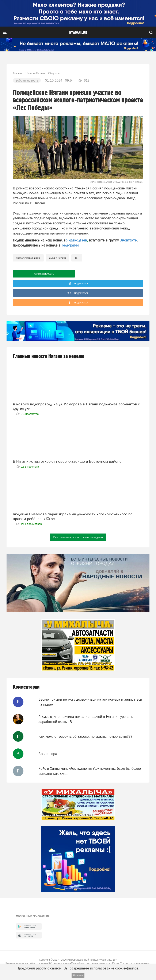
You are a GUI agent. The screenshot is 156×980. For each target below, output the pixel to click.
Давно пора (48, 754)
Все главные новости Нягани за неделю (78, 537)
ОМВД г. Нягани (57, 258)
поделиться (78, 284)
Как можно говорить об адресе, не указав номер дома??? (85, 736)
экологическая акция (28, 258)
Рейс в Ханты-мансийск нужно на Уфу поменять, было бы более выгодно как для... (90, 771)
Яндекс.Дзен (77, 240)
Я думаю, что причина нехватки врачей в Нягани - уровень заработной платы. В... (86, 719)
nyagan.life (78, 33)
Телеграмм (70, 245)
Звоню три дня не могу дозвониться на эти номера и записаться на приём (90, 702)
